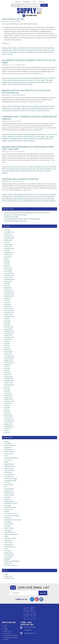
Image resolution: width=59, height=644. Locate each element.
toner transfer (9, 540)
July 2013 (7, 430)
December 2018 (9, 310)
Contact (6, 629)
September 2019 (9, 296)
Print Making (8, 522)
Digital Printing (12, 48)
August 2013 (8, 428)
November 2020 (9, 275)
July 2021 (7, 259)
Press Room (7, 633)
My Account (26, 2)
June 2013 (7, 432)
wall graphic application (49, 201)
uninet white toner (10, 547)
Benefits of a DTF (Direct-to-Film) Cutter (16, 215)
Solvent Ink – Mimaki (10, 538)
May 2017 (7, 346)
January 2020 (8, 290)
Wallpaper (7, 559)
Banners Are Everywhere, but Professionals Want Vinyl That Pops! (28, 148)
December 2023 (9, 236)
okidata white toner (10, 507)
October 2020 (8, 277)
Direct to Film (8, 472)
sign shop (10, 54)
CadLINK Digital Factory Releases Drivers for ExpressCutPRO (22, 219)
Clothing (51, 137)
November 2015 (9, 381)
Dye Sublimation (41, 134)
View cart (18, 2)
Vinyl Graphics (39, 50)
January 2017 (8, 354)
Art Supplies (8, 443)
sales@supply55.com (30, 633)
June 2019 (7, 300)
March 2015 (8, 393)
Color (6, 456)
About (6, 625)
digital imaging (27, 139)
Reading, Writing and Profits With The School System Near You (26, 92)
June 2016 (7, 368)
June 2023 (7, 242)
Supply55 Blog (30, 11)
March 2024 (8, 234)
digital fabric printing (35, 108)
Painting (7, 512)
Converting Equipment (11, 458)
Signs (20, 80)
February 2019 (9, 308)
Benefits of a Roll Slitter (11, 217)
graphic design (20, 110)
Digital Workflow (21, 48)
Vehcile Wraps (33, 197)
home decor (42, 171)
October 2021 (8, 255)
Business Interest (13, 78)
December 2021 (9, 253)
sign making (44, 199)
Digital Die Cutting (10, 466)
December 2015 (9, 379)
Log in (6, 574)
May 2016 (7, 370)
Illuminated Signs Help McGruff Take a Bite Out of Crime (29, 61)
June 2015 (7, 387)
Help (34, 2)
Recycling (7, 526)
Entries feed (8, 576)
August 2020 (8, 282)
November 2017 (9, 333)
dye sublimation (6, 171)
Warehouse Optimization (12, 561)
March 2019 (8, 306)
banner (27, 108)
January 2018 (8, 329)
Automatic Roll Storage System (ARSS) (15, 221)
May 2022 (7, 251)
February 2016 (9, 377)
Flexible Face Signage (32, 78)
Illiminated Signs (43, 78)
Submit (44, 593)
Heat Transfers (42, 48)
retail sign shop (36, 199)
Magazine (7, 499)
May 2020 (7, 286)
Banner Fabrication (14, 167)
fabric (13, 171)
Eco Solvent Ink (50, 134)
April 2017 (7, 348)
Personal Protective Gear (12, 516)
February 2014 (9, 416)
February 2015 (9, 395)
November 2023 (9, 238)
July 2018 (7, 319)
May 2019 (7, 302)
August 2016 (8, 364)
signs (19, 201)
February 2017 (9, 352)
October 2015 (8, 383)
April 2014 (7, 412)
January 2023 (8, 246)
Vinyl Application (30, 50)
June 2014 (7, 408)
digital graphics (46, 108)
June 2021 (7, 261)
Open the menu (3, 11)
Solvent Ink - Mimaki (27, 80)
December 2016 (9, 356)
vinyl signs (30, 84)
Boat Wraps (8, 447)
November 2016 (9, 358)
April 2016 (7, 372)
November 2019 (9, 294)
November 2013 (9, 422)
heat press (8, 483)
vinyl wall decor (37, 201)
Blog (5, 627)
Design (6, 462)
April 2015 (7, 391)
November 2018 (9, 313)
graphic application (19, 52)
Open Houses (9, 509)
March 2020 (8, 288)
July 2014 (7, 405)
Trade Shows (8, 542)
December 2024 (9, 232)
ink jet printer (28, 110)
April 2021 (7, 265)
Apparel (7, 441)
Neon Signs (7, 80)
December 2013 (9, 420)
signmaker (41, 110)
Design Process (9, 464)
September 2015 (9, 385)
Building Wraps (9, 450)
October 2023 (8, 240)
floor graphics (50, 50)
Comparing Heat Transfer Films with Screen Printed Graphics (29, 118)
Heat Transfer (29, 52)
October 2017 (8, 335)
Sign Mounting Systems (19, 197)
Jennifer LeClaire (12, 65)
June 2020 (7, 284)
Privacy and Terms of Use (11, 635)
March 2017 (8, 350)
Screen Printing (9, 528)
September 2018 (9, 317)
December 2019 (9, 292)
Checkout (41, 2)
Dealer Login (7, 631)
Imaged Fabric (51, 48)
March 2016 (8, 374)
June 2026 (7, 230)
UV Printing (8, 551)
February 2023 (9, 244)
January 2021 (8, 271)
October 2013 (8, 424)
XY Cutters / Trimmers (11, 565)
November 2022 (9, 248)
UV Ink (35, 80)
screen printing (12, 84)
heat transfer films (38, 52)
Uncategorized (9, 545)
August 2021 (8, 257)
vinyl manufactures (21, 84)
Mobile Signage (9, 501)
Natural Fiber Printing (11, 503)
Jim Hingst (10, 21)
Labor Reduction (9, 495)
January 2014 (8, 418)
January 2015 (8, 397)
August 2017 (8, 339)
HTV (6, 487)
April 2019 (7, 304)
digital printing (11, 110)
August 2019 (8, 298)
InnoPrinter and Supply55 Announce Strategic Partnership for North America (27, 213)
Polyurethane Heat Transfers (10, 50)
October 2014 (8, 399)
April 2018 (7, 325)
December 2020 (9, 273)
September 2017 (9, 337)
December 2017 (9, 331)
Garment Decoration (32, 48)
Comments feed (9, 578)
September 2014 (9, 401)
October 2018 (8, 315)
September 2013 (9, 426)
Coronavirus (8, 460)
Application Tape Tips (13, 19)
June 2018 (7, 321)
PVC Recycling (8, 524)
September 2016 (9, 362)
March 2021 (8, 267)
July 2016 (7, 366)
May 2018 (7, 323)
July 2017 (7, 341)
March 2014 (8, 414)
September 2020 (9, 279)
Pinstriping (8, 518)
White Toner (8, 563)
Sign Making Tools (27, 169)
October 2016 (8, 360)
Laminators (51, 106)
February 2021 (9, 269)
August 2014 (8, 403)
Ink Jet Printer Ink (43, 106)
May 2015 (7, 389)
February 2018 (9, 327)
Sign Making (21, 50)
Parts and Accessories (42, 195)
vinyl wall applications (27, 201)
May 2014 (7, 410)
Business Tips (9, 454)
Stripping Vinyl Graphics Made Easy (20, 179)
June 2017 (7, 343)
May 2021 (7, 263)
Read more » (6, 43)
